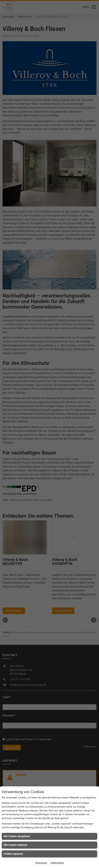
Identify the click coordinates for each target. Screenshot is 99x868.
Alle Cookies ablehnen (15, 845)
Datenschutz (57, 863)
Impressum (41, 863)
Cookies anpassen (13, 854)
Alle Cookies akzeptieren (17, 836)
